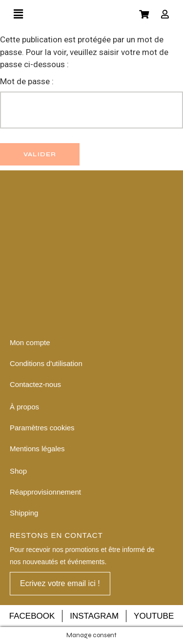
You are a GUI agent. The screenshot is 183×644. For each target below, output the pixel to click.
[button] (60, 584)
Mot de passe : (91, 102)
